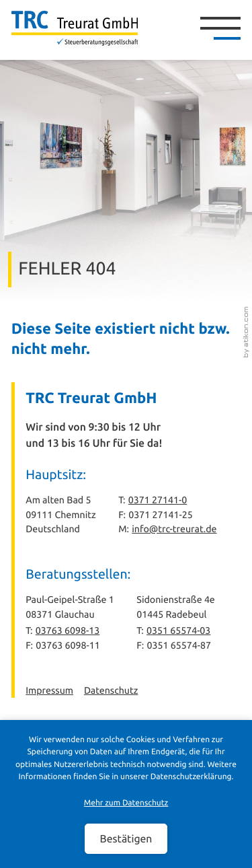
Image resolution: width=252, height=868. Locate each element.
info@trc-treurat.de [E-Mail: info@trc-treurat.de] (174, 529)
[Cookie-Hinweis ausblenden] (126, 838)
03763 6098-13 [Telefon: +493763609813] (68, 630)
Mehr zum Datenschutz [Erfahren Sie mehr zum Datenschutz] (126, 803)
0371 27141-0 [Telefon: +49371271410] (158, 500)
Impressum (49, 690)
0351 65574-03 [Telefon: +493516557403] (178, 630)
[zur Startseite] (75, 28)
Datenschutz (111, 690)
